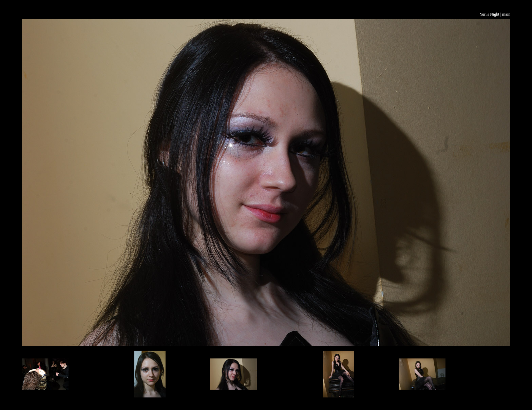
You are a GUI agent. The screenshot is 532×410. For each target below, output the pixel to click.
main (506, 14)
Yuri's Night (490, 14)
